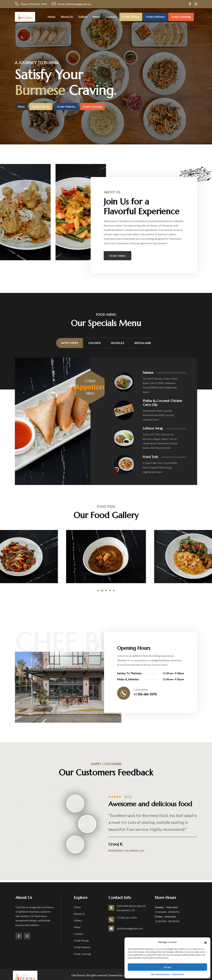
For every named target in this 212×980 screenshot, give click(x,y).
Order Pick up (41, 106)
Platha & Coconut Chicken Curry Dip (162, 403)
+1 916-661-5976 (145, 694)
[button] (205, 942)
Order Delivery (155, 17)
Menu (96, 17)
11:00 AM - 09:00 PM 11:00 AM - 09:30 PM (167, 914)
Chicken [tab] (94, 343)
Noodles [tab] (118, 343)
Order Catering (181, 17)
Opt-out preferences (160, 974)
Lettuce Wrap (153, 428)
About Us (67, 17)
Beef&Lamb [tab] (143, 343)
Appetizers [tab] (70, 343)
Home (52, 17)
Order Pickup (131, 17)
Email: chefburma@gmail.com (72, 4)
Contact (111, 17)
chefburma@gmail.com (130, 928)
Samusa (148, 373)
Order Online (118, 256)
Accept (167, 967)
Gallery (83, 17)
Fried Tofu (150, 457)
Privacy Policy (178, 974)
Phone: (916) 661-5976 (31, 4)
